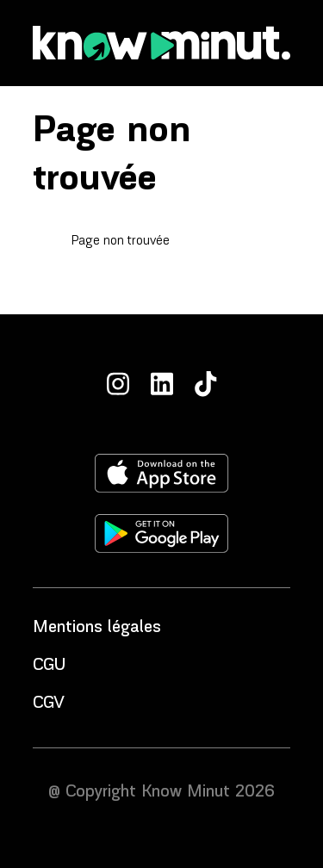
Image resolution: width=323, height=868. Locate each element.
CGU (49, 666)
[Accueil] (161, 43)
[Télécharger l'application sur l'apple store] (162, 473)
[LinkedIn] (162, 384)
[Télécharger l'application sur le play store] (161, 533)
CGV (49, 704)
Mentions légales (97, 628)
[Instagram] (118, 384)
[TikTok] (206, 384)
